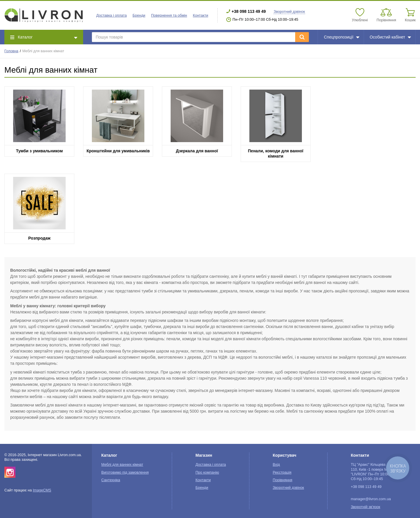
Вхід (276, 465)
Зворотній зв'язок (366, 507)
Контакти (200, 15)
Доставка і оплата (111, 15)
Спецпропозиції (341, 37)
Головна (11, 51)
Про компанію (207, 472)
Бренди (139, 15)
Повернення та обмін (169, 15)
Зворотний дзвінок (289, 12)
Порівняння (282, 480)
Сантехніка (111, 480)
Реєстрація (282, 472)
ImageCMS (42, 490)
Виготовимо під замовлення (125, 472)
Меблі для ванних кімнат (122, 465)
